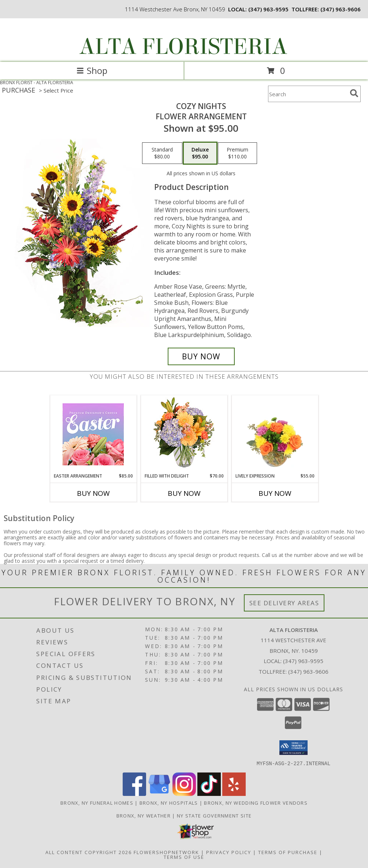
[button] (293, 748)
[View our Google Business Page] (159, 794)
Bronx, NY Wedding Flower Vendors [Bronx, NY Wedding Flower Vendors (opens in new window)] (256, 802)
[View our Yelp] (234, 794)
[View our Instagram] (184, 794)
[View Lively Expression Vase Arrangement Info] (275, 434)
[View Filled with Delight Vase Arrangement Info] (184, 434)
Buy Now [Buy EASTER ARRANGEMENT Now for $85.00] (93, 493)
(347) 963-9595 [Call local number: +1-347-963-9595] (268, 9)
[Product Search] (308, 94)
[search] (354, 93)
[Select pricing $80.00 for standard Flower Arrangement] (162, 153)
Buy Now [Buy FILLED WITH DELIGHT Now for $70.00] (184, 493)
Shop (92, 70)
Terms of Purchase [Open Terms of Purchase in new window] (288, 852)
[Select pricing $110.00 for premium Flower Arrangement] (237, 153)
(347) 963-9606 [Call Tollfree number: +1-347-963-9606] (308, 671)
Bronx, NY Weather (144, 815)
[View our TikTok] (209, 794)
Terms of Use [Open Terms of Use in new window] (184, 857)
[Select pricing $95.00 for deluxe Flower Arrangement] (200, 153)
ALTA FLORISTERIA (183, 47)
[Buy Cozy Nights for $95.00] (201, 356)
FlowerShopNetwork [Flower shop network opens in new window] (166, 852)
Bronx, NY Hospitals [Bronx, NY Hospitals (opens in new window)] (169, 802)
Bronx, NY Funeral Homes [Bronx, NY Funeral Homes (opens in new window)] (97, 802)
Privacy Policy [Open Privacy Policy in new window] (229, 852)
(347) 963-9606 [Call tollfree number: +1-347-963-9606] (341, 9)
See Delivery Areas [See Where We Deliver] (284, 603)
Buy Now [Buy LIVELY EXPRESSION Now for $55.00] (275, 493)
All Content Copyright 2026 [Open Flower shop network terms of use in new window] (89, 852)
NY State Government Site (214, 815)
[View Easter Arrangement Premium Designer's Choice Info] (93, 434)
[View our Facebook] (134, 794)
